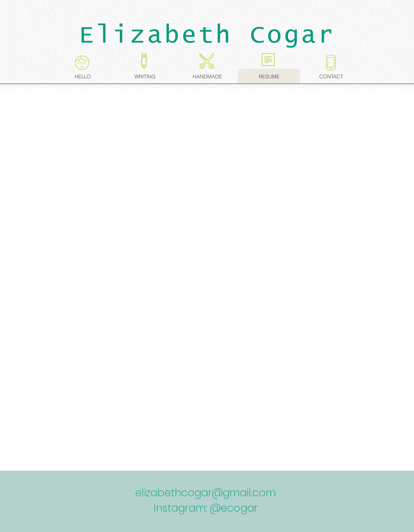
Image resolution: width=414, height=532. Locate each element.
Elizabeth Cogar (207, 35)
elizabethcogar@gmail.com (205, 493)
